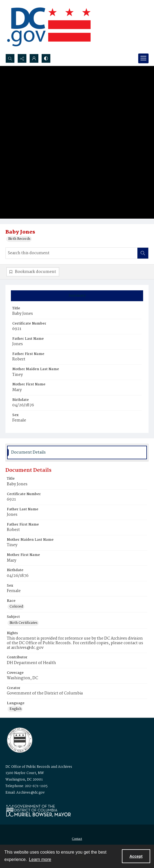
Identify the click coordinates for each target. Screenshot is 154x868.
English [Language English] (16, 709)
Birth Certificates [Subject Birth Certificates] (24, 623)
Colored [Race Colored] (16, 607)
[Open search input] (10, 58)
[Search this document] (72, 253)
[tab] (77, 296)
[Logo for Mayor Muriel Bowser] (38, 811)
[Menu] (143, 58)
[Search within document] (143, 253)
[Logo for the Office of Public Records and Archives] (19, 740)
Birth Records (19, 239)
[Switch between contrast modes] (46, 58)
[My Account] (34, 58)
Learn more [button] (40, 859)
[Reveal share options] (22, 58)
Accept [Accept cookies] (136, 856)
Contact (77, 839)
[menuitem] (77, 839)
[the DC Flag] (49, 27)
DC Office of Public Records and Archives (39, 767)
